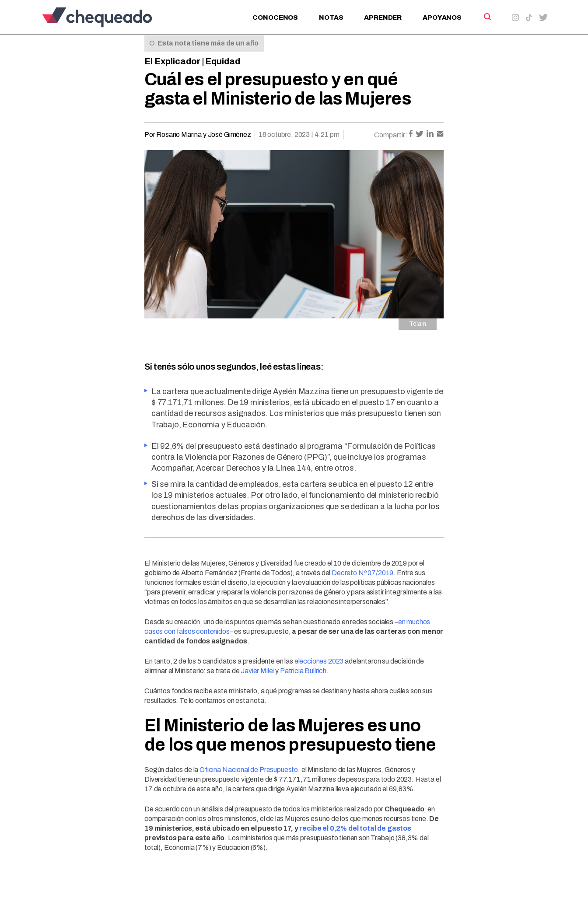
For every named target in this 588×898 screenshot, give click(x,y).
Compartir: (391, 135)
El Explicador (172, 61)
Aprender (383, 17)
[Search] (487, 17)
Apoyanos (442, 17)
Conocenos (275, 17)
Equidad (223, 61)
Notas (331, 17)
